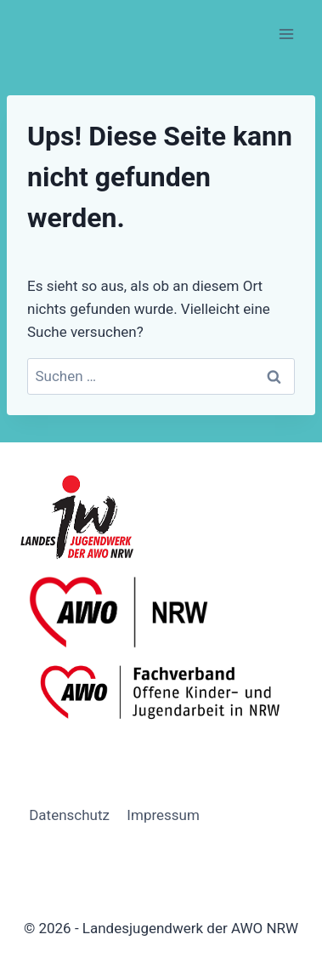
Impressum (163, 815)
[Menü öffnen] (286, 34)
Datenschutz (69, 815)
